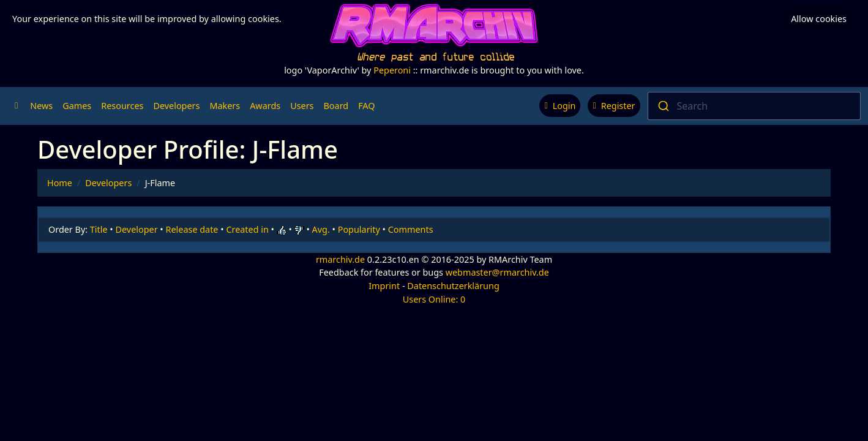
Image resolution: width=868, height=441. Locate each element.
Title (99, 229)
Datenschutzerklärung (453, 286)
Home (60, 183)
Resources (122, 106)
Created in (247, 229)
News (41, 106)
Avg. (321, 229)
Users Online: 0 (434, 299)
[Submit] (663, 106)
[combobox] (754, 106)
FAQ (366, 106)
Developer (137, 229)
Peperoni (392, 70)
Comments (411, 229)
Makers (225, 106)
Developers (176, 106)
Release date (192, 229)
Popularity (359, 229)
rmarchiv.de (340, 259)
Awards (265, 106)
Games (77, 106)
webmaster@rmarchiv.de (497, 272)
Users (302, 106)
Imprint (384, 286)
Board (336, 106)
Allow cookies (819, 19)
